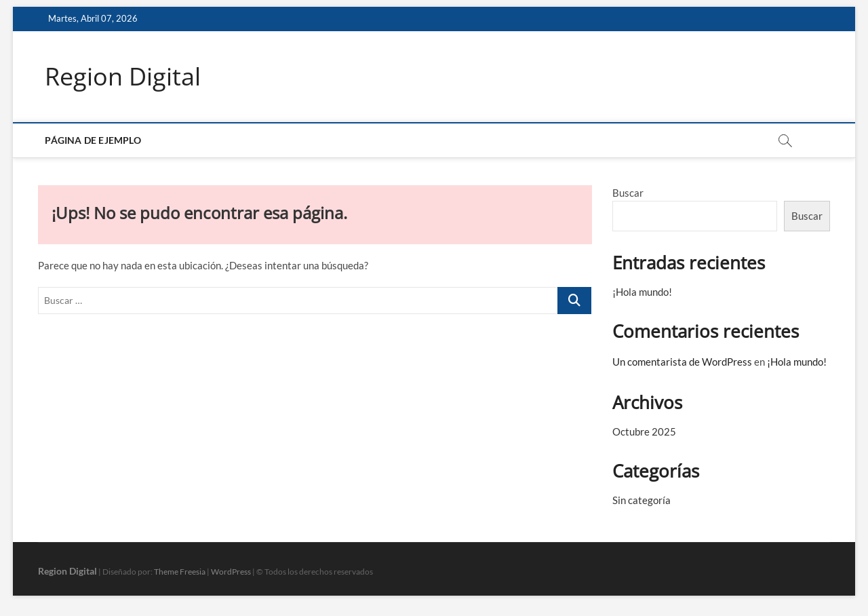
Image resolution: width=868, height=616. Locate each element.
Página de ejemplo (93, 140)
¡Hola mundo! (642, 292)
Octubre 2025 (644, 431)
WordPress (231, 572)
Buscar (628, 193)
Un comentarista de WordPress (682, 362)
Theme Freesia (180, 572)
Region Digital (123, 77)
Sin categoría (642, 500)
